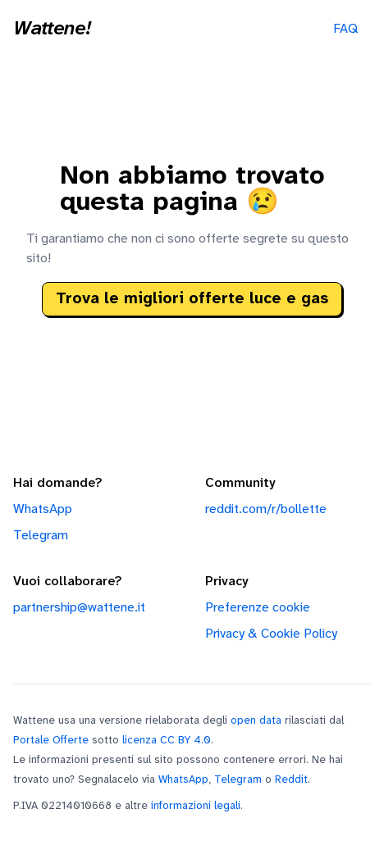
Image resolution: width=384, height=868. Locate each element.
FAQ (345, 29)
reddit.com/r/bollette (266, 509)
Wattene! (52, 30)
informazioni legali (196, 806)
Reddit (291, 779)
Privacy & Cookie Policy (271, 634)
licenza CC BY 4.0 (167, 740)
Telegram (41, 536)
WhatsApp (43, 509)
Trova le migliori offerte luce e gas (192, 299)
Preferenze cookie (258, 608)
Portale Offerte (51, 740)
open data (256, 720)
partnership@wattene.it (79, 608)
